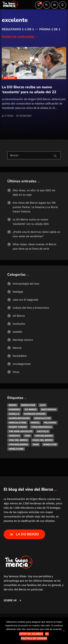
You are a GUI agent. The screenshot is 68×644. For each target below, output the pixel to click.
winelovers (16, 449)
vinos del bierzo (43, 440)
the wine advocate (21, 431)
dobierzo (14, 410)
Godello (17, 332)
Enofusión (19, 324)
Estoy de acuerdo (31, 634)
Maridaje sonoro (23, 340)
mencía (35, 423)
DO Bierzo (10, 78)
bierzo (13, 405)
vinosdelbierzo (18, 445)
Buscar (14, 156)
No (47, 634)
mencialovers (17, 423)
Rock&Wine (20, 356)
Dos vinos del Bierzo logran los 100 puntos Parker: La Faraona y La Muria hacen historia (35, 207)
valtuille (43, 431)
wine (36, 445)
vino (27, 436)
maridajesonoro (19, 418)
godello (14, 414)
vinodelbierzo (44, 436)
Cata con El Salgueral (25, 300)
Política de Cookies (34, 639)
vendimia (14, 436)
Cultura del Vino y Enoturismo (31, 308)
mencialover (42, 418)
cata (43, 405)
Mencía (17, 348)
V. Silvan (8, 116)
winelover (50, 445)
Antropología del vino (26, 284)
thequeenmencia (42, 427)
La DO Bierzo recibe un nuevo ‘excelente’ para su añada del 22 (29, 90)
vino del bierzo (18, 440)
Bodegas (18, 292)
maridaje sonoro (35, 414)
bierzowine (28, 405)
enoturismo (49, 410)
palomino (50, 423)
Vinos (16, 372)
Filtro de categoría (20, 37)
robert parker (18, 427)
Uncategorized (22, 364)
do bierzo (31, 410)
